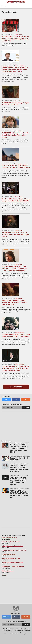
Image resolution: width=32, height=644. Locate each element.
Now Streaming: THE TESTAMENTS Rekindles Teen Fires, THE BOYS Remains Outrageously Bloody (19, 449)
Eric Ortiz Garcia (19, 65)
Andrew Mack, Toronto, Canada (11, 542)
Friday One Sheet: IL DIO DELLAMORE (19, 459)
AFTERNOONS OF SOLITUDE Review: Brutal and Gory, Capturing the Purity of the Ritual (16, 39)
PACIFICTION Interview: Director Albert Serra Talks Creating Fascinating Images (16, 135)
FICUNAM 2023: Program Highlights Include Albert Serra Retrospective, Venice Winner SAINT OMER (15, 69)
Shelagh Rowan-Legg (8, 571)
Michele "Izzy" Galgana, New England (12, 563)
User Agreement (18, 630)
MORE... (4, 575)
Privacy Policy (8, 630)
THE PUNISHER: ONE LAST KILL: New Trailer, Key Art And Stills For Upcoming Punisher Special (19, 481)
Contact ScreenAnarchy (23, 629)
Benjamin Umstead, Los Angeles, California (14, 550)
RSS (26, 617)
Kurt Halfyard (19, 101)
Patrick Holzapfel (20, 332)
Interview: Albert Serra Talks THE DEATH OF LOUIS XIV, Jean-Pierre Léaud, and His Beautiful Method (14, 269)
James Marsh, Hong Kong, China (11, 558)
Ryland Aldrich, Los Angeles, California (13, 567)
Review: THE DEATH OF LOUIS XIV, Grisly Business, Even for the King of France (15, 235)
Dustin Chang (19, 35)
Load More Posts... (16, 387)
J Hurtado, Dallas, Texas (9, 554)
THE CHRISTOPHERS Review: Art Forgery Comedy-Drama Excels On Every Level (20, 468)
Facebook (16, 617)
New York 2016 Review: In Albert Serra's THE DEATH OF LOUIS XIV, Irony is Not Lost (14, 302)
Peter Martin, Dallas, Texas (9, 538)
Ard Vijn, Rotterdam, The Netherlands (12, 546)
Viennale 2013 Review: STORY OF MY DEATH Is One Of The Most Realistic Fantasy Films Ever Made (15, 368)
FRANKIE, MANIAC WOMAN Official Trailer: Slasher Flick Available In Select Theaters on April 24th (19, 494)
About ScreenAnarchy (8, 629)
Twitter (6, 617)
